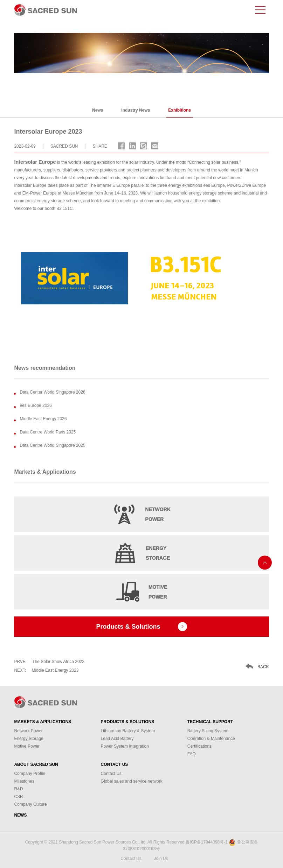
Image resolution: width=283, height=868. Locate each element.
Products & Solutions (128, 722)
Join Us (161, 859)
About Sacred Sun (36, 764)
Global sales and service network (132, 781)
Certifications (199, 746)
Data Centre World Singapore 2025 (52, 445)
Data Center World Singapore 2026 (52, 392)
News (98, 110)
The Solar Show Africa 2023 (49, 662)
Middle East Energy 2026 (43, 419)
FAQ (192, 754)
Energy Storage (29, 739)
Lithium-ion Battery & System (128, 731)
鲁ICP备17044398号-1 (207, 842)
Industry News (136, 110)
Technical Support (210, 722)
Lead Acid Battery (117, 739)
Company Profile (30, 774)
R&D (18, 789)
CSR (18, 797)
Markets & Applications (43, 722)
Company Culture (30, 804)
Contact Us (115, 764)
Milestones (24, 781)
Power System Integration (125, 746)
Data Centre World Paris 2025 (48, 432)
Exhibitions (180, 110)
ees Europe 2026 (36, 405)
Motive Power (27, 746)
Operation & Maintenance (211, 739)
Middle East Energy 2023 (46, 670)
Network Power (28, 731)
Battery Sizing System (208, 731)
